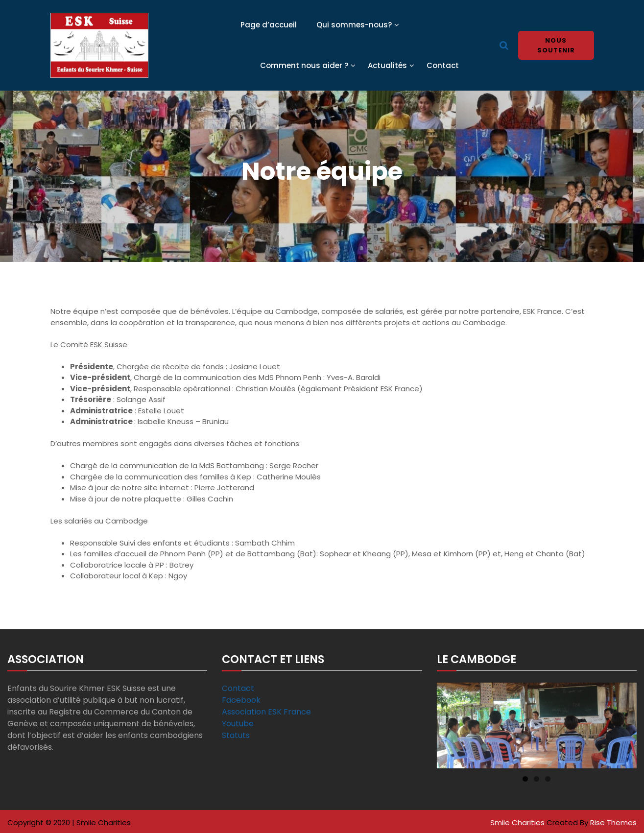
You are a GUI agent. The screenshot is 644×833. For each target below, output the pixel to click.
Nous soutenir (556, 45)
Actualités (387, 65)
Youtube (238, 724)
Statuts (236, 735)
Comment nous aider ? (304, 65)
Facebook (241, 700)
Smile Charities (518, 822)
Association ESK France (266, 712)
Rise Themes (613, 822)
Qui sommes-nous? (354, 25)
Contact (443, 65)
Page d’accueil (269, 25)
